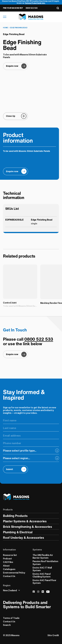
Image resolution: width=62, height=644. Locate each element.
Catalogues (9, 569)
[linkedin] (43, 592)
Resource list (10, 555)
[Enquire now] (16, 66)
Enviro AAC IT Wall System (42, 569)
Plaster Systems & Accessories (25, 521)
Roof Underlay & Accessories (23, 538)
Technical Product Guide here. (35, 3)
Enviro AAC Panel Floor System (45, 581)
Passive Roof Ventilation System (45, 562)
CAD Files (8, 562)
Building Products (15, 516)
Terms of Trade (11, 618)
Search (7, 625)
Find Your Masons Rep (13, 8)
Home (5, 27)
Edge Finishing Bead (19, 27)
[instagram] (38, 592)
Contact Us (9, 576)
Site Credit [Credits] (53, 635)
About (6, 565)
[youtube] (48, 592)
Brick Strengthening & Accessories (28, 527)
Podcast (7, 558)
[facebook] (34, 592)
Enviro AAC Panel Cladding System (42, 575)
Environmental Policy (14, 572)
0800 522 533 (32, 8)
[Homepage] (31, 17)
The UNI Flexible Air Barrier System (43, 556)
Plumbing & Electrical (18, 532)
